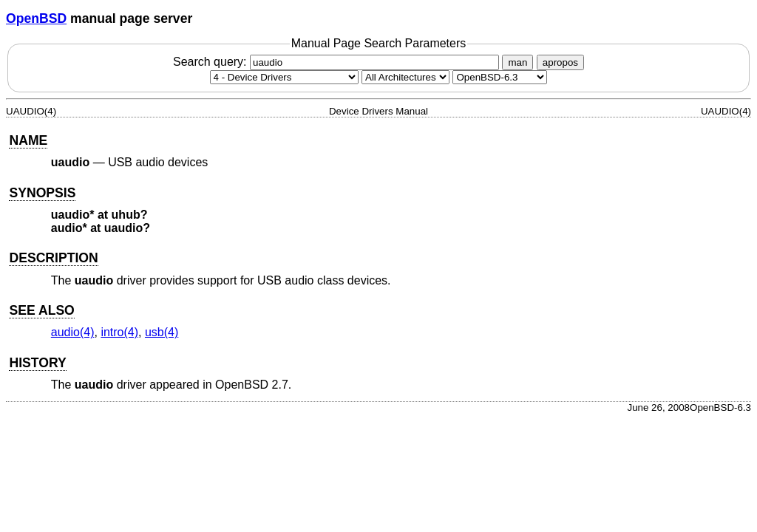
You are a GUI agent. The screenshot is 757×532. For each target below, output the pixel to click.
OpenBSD (36, 18)
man (517, 62)
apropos (560, 62)
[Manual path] (500, 77)
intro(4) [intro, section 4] (119, 332)
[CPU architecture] (405, 77)
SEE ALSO (41, 310)
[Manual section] (284, 77)
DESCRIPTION (53, 258)
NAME (28, 140)
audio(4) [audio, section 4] (73, 332)
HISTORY (37, 363)
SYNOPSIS (42, 193)
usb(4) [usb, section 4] (162, 332)
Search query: (338, 62)
